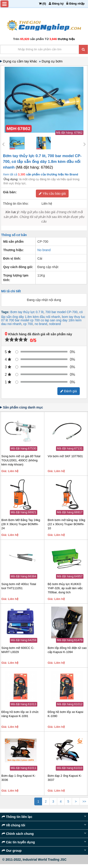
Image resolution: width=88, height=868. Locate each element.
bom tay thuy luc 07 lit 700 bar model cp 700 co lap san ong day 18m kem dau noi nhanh (43, 320)
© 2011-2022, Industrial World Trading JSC (34, 860)
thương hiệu (66, 39)
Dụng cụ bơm (52, 61)
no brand (41, 324)
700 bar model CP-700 (61, 312)
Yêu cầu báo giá (52, 193)
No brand (44, 250)
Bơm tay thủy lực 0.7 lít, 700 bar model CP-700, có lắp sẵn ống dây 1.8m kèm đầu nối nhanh (42, 162)
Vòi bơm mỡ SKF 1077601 (65, 456)
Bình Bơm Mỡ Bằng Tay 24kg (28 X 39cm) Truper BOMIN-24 (21, 524)
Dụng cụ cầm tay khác (21, 61)
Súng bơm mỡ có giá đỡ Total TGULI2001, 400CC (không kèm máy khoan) (21, 460)
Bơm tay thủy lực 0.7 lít (27, 312)
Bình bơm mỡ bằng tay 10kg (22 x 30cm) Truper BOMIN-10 (67, 524)
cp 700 (28, 324)
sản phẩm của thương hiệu (52, 174)
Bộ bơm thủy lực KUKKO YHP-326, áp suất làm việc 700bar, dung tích (65, 588)
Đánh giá (69, 391)
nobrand (55, 324)
